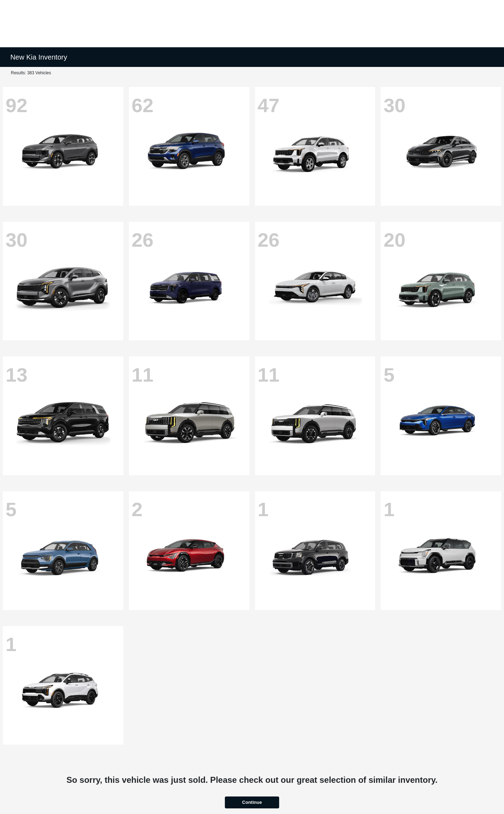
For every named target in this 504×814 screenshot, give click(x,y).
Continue (252, 802)
